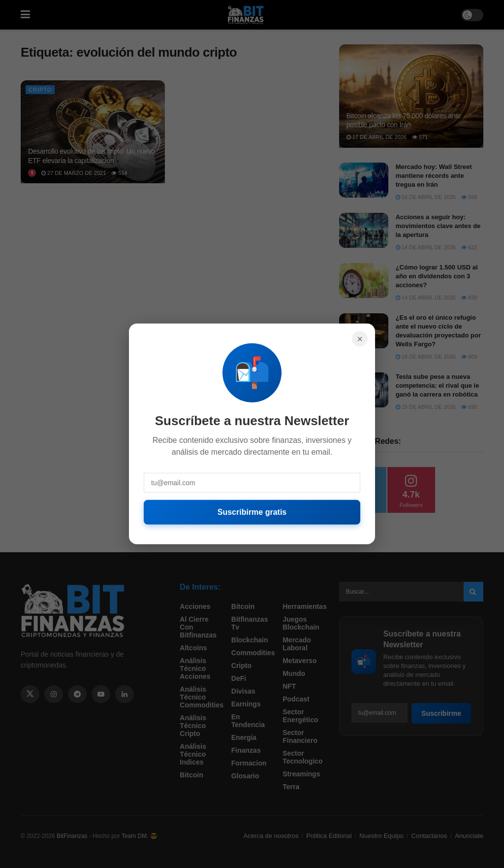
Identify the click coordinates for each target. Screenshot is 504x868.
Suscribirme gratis (252, 512)
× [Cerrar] (360, 339)
